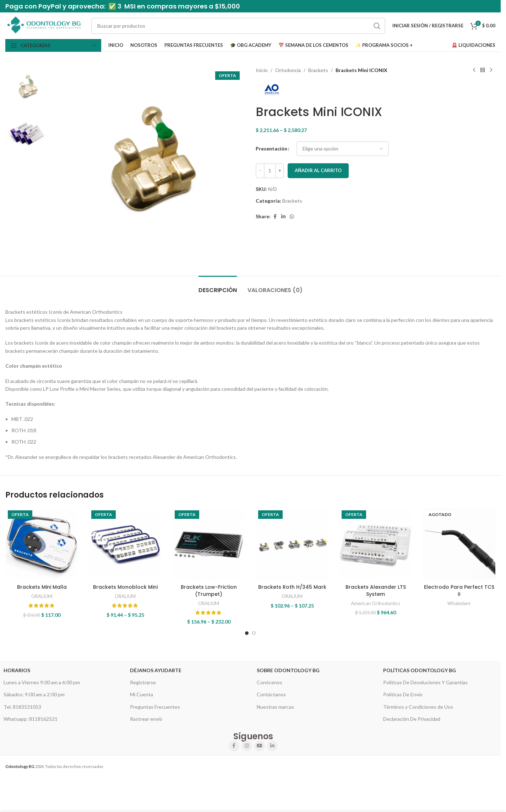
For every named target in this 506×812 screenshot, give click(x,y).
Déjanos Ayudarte (156, 670)
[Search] (238, 26)
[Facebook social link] (275, 217)
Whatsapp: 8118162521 (31, 719)
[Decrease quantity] (260, 171)
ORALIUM (42, 596)
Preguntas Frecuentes (155, 707)
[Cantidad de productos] (270, 171)
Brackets (318, 70)
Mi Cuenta (142, 694)
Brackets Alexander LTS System (376, 591)
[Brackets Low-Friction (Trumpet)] (209, 544)
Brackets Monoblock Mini (125, 587)
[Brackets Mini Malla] (42, 544)
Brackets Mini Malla (42, 587)
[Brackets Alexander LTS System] (376, 544)
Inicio (262, 70)
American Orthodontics (376, 603)
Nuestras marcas (275, 707)
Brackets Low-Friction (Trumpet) (209, 591)
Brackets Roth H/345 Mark (292, 587)
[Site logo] (45, 25)
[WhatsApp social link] (292, 217)
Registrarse (143, 682)
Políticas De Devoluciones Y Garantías (425, 682)
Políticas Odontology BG (420, 670)
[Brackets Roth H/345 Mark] (292, 544)
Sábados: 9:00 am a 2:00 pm (34, 694)
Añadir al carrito (318, 170)
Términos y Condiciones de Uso (418, 707)
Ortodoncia (288, 70)
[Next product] (491, 70)
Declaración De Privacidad (412, 719)
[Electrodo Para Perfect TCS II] (459, 544)
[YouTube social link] (260, 746)
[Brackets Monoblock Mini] (125, 544)
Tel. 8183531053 (22, 707)
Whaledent (459, 603)
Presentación (271, 149)
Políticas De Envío (403, 694)
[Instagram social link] (247, 746)
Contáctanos (271, 694)
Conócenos (270, 682)
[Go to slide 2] (254, 633)
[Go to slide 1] (247, 633)
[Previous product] (474, 70)
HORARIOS (17, 670)
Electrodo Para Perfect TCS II (459, 591)
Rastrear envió (146, 719)
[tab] (218, 287)
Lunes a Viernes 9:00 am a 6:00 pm (42, 682)
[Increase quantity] (280, 171)
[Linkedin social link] (283, 217)
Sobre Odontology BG (288, 670)
